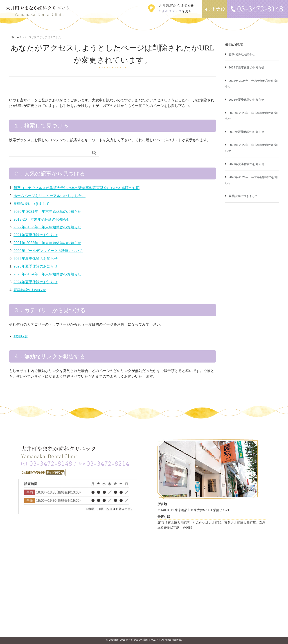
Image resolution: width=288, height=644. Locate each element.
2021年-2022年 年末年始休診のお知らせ (47, 243)
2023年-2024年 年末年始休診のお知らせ (47, 274)
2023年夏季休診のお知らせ (36, 266)
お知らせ (21, 336)
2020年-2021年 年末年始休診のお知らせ (47, 212)
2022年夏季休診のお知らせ (36, 259)
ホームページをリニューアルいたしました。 (49, 196)
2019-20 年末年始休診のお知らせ (42, 219)
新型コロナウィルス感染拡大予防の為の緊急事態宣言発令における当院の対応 (76, 188)
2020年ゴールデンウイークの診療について (48, 251)
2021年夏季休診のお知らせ (36, 235)
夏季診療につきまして (31, 204)
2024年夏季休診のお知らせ (36, 282)
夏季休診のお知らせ (30, 290)
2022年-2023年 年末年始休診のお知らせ (47, 227)
